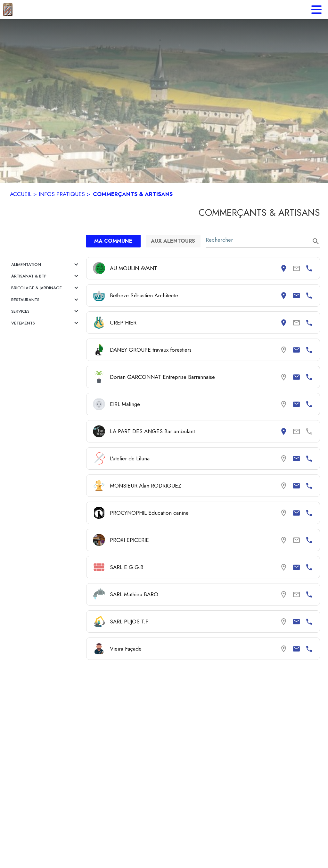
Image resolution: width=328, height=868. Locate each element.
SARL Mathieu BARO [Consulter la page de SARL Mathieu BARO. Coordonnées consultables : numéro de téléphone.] (134, 594)
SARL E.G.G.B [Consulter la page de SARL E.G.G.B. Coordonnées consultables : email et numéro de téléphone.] (127, 567)
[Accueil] (8, 10)
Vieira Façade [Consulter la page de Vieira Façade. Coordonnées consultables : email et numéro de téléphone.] (126, 649)
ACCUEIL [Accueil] (21, 194)
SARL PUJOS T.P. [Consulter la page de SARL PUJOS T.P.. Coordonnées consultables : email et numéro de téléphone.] (130, 622)
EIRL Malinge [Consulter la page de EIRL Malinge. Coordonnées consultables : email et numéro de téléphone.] (125, 404)
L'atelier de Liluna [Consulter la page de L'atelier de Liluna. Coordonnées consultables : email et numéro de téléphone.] (130, 458)
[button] (45, 265)
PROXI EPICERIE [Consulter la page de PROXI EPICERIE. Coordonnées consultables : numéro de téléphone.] (129, 540)
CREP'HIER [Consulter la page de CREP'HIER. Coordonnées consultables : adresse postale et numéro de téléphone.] (123, 323)
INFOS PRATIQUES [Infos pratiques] (62, 194)
